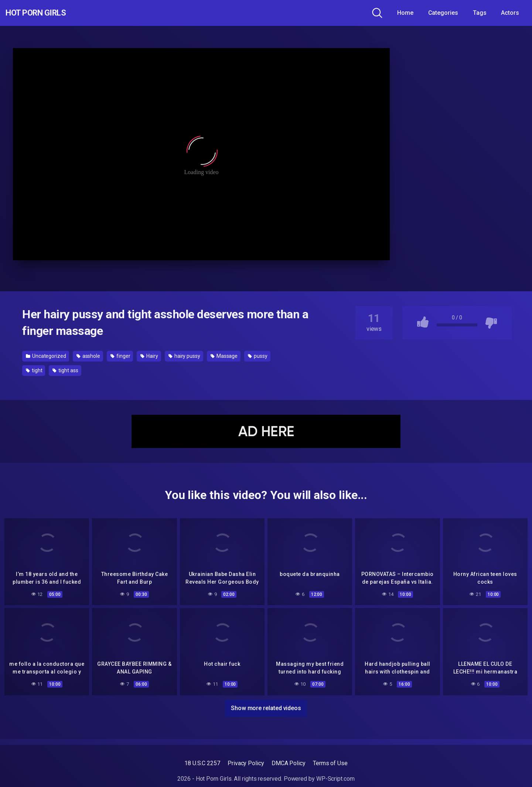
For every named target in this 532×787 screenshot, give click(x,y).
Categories (443, 13)
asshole (88, 356)
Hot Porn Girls (45, 13)
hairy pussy (184, 356)
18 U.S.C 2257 (202, 763)
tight (34, 370)
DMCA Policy (289, 763)
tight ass (65, 370)
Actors (510, 13)
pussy (258, 356)
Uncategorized (46, 356)
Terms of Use (330, 763)
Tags (480, 13)
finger (120, 356)
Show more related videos (266, 707)
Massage (224, 356)
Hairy (149, 356)
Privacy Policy (246, 763)
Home (405, 13)
